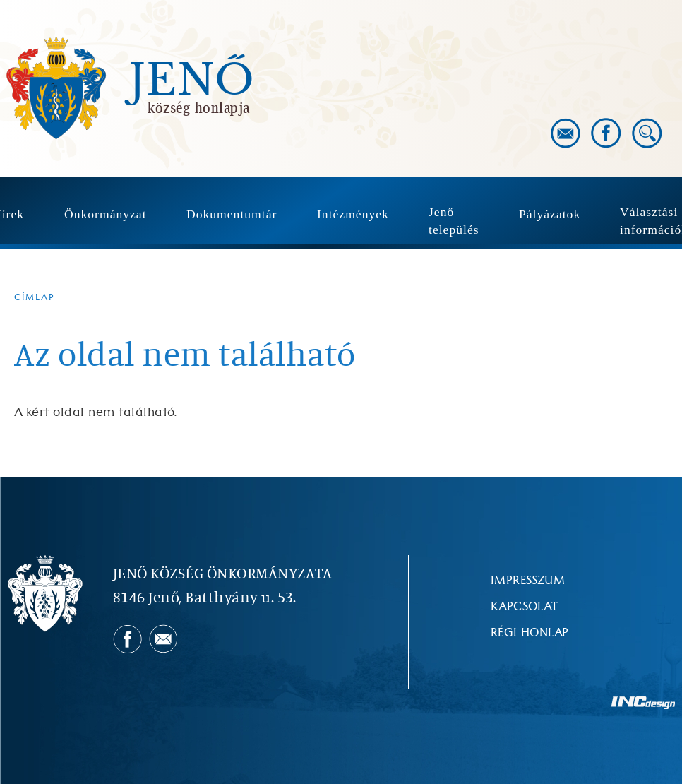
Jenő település (454, 221)
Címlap (35, 298)
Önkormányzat (106, 214)
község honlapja (199, 107)
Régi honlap (530, 633)
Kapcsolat (525, 607)
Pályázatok (550, 214)
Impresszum (528, 581)
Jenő (192, 81)
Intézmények (353, 214)
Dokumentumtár (232, 214)
